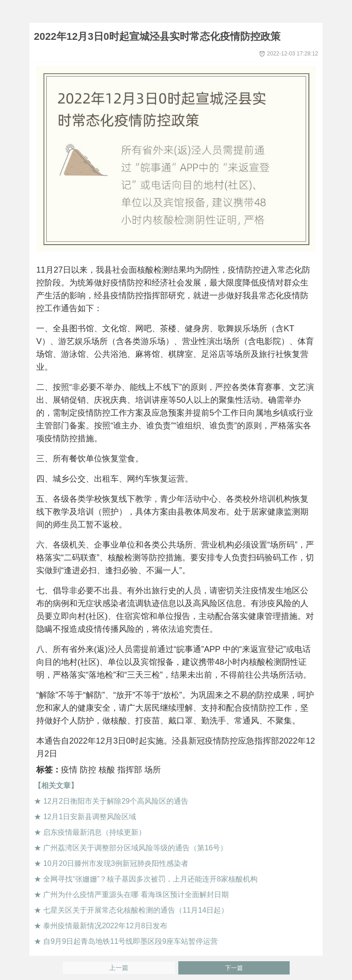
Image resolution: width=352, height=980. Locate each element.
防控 (88, 770)
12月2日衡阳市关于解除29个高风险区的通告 (116, 801)
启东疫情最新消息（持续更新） (94, 832)
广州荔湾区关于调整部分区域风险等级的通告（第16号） (135, 848)
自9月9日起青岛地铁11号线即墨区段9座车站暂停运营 (130, 941)
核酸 (107, 770)
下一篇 (234, 968)
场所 (153, 770)
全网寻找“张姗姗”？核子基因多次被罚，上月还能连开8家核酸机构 (150, 879)
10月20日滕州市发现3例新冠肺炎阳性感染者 (116, 863)
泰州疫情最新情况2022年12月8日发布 (105, 926)
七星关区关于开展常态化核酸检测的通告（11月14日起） (136, 910)
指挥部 (130, 770)
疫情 (69, 770)
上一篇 (119, 968)
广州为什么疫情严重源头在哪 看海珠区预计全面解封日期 (136, 895)
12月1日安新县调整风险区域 (90, 817)
